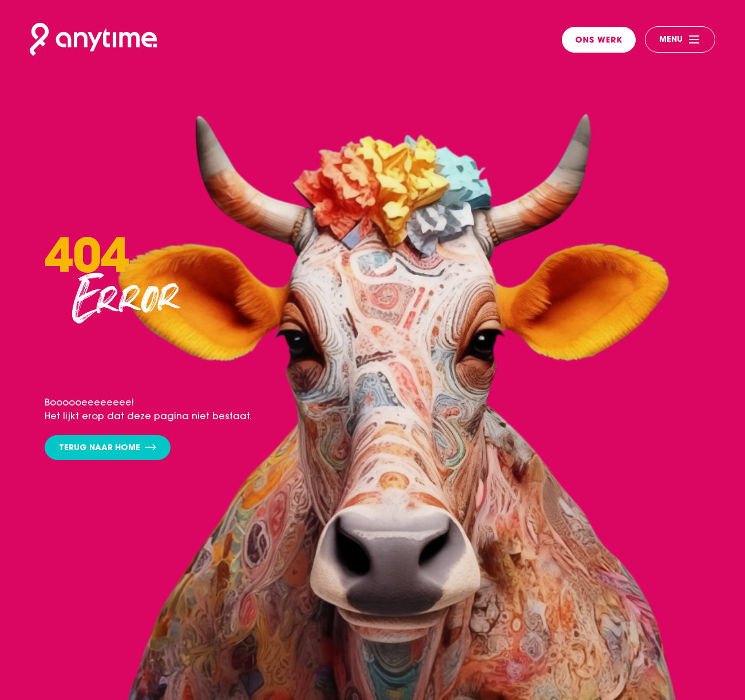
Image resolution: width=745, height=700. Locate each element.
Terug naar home (108, 448)
